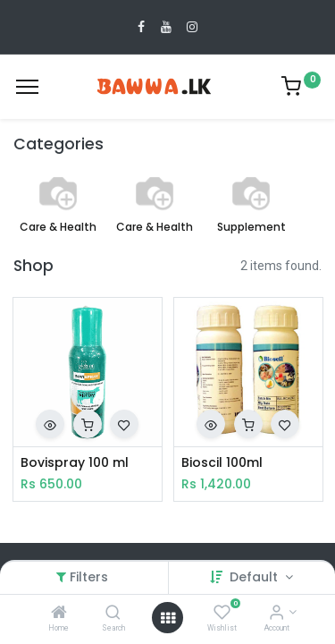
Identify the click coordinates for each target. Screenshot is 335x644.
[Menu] (27, 87)
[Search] (113, 614)
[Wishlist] (222, 614)
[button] (50, 424)
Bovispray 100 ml (75, 463)
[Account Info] (276, 614)
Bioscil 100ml (222, 463)
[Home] (59, 614)
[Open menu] (168, 618)
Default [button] (255, 577)
